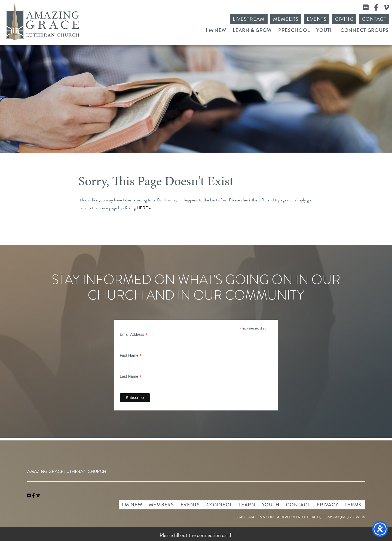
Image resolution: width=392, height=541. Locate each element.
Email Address (134, 335)
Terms (353, 505)
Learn (247, 505)
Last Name (131, 377)
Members (286, 19)
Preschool (294, 30)
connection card (214, 535)
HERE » (144, 208)
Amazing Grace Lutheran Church (42, 22)
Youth (325, 30)
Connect (219, 505)
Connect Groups (365, 30)
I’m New (216, 30)
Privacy (327, 505)
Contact (374, 19)
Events (317, 19)
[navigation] (38, 496)
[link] (30, 496)
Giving (344, 19)
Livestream (249, 19)
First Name (131, 356)
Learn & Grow (252, 30)
